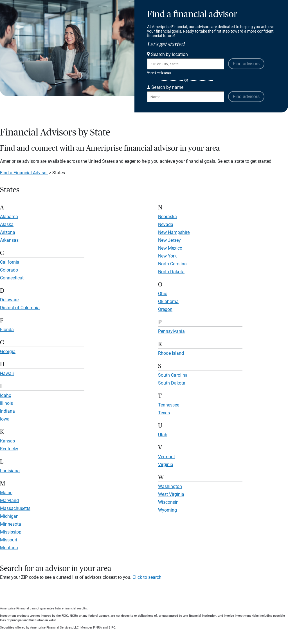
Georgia (8, 352)
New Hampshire (174, 232)
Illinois (6, 403)
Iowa (5, 419)
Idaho (6, 395)
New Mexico (170, 248)
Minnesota (11, 524)
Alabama (9, 217)
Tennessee (169, 405)
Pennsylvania (171, 331)
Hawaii (7, 373)
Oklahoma (168, 301)
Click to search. (148, 577)
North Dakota (171, 272)
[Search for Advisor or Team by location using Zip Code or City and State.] (186, 64)
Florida (7, 330)
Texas (164, 413)
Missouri (9, 540)
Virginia (166, 465)
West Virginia (171, 494)
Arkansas (9, 240)
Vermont (166, 457)
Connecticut (12, 278)
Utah (163, 435)
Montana (9, 548)
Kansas (7, 441)
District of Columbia (20, 308)
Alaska (7, 224)
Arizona (8, 232)
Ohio (163, 294)
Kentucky (9, 449)
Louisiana (10, 471)
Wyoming (167, 510)
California (10, 262)
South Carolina (173, 375)
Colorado (9, 270)
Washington (170, 486)
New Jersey (169, 240)
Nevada (166, 224)
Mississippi (11, 532)
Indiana (7, 411)
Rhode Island (171, 353)
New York (167, 256)
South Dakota (172, 383)
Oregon (165, 309)
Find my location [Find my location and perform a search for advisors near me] (159, 73)
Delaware (9, 300)
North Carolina (172, 264)
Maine (6, 493)
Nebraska (167, 217)
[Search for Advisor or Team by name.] (186, 97)
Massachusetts (15, 508)
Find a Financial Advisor (24, 173)
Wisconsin (168, 502)
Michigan (9, 516)
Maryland (9, 500)
